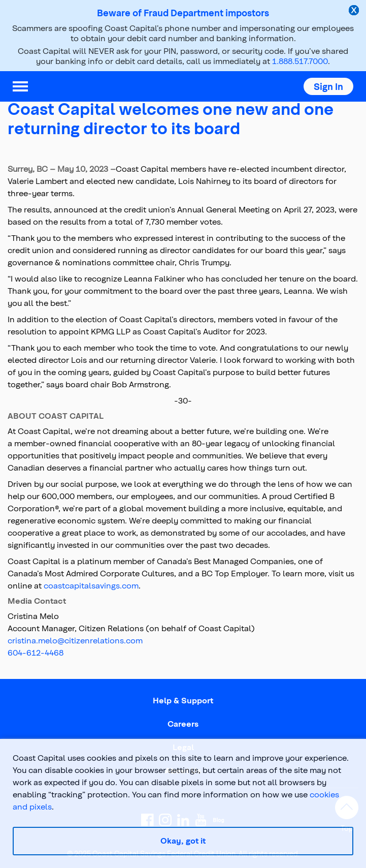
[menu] (20, 86)
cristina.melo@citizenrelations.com (75, 640)
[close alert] (355, 11)
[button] (328, 86)
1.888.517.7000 (300, 61)
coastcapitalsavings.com (91, 585)
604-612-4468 (36, 652)
